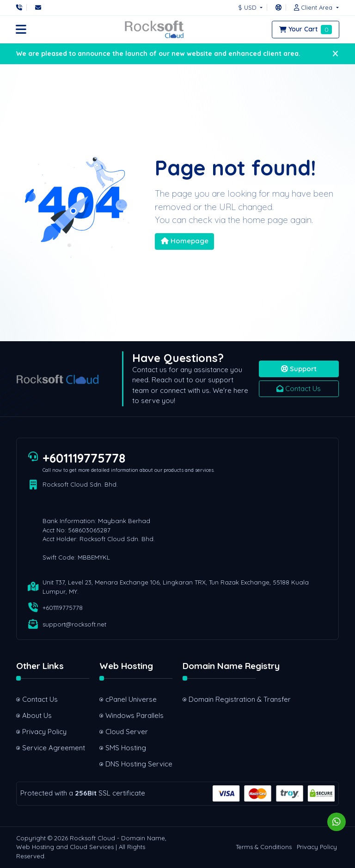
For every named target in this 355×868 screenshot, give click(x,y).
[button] (314, 7)
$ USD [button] (248, 7)
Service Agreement (54, 748)
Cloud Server (127, 732)
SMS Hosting (126, 748)
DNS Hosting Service (139, 764)
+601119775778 (84, 458)
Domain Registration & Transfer (222, 699)
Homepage (185, 241)
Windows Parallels (135, 715)
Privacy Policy (44, 732)
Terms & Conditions (264, 847)
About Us (37, 715)
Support (299, 369)
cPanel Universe (131, 699)
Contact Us (299, 389)
